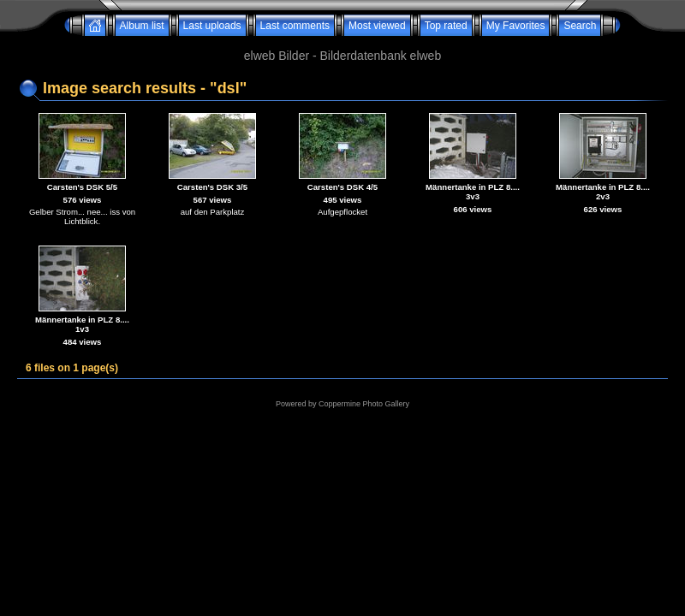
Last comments (295, 26)
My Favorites (516, 26)
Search (580, 26)
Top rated (446, 26)
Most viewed (377, 26)
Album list (142, 26)
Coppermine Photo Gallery (364, 404)
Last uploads (212, 26)
